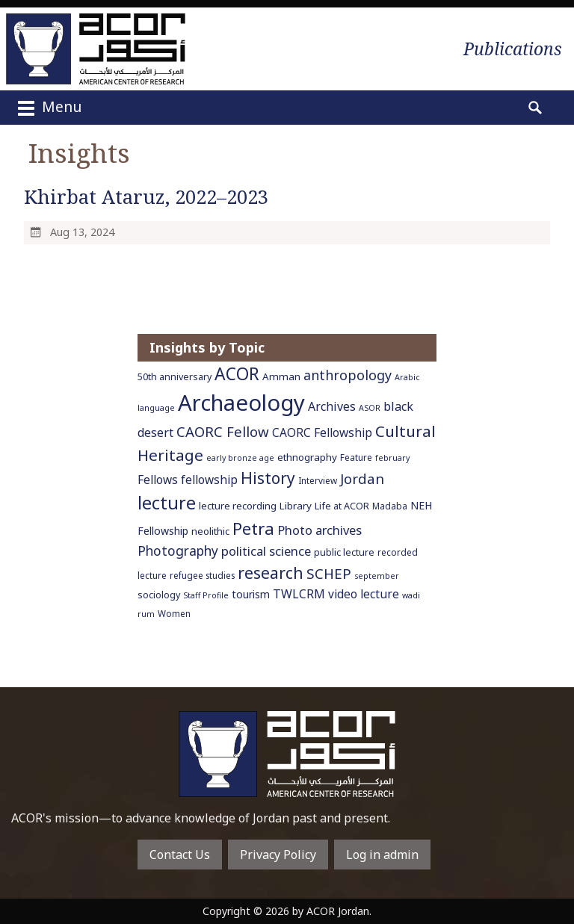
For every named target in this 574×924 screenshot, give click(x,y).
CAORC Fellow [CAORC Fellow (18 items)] (223, 431)
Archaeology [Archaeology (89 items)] (241, 403)
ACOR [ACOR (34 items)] (237, 374)
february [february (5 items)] (392, 458)
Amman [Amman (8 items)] (281, 376)
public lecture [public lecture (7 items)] (344, 552)
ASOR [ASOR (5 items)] (370, 408)
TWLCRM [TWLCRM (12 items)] (299, 594)
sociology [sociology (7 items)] (159, 595)
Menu (48, 108)
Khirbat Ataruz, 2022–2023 (146, 197)
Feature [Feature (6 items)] (356, 457)
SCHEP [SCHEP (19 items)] (329, 574)
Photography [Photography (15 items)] (178, 551)
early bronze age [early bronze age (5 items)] (240, 458)
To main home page (287, 754)
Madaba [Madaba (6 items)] (390, 506)
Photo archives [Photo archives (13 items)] (320, 530)
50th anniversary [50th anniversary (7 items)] (175, 377)
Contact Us (180, 855)
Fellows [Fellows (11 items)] (158, 480)
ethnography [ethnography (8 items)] (307, 457)
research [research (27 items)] (271, 573)
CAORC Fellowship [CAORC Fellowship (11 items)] (322, 432)
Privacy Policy (278, 855)
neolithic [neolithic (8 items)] (210, 531)
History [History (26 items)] (268, 478)
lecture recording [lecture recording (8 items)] (238, 506)
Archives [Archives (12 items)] (332, 406)
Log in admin (382, 855)
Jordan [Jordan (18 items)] (362, 478)
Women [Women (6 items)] (174, 613)
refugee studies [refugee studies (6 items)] (202, 575)
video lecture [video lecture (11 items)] (364, 594)
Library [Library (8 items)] (296, 506)
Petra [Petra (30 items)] (253, 528)
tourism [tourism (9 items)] (251, 594)
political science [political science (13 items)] (266, 551)
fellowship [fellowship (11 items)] (209, 480)
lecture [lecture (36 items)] (167, 503)
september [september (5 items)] (377, 576)
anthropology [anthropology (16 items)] (348, 375)
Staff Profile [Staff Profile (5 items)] (206, 595)
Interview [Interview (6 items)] (318, 480)
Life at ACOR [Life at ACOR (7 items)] (342, 506)
